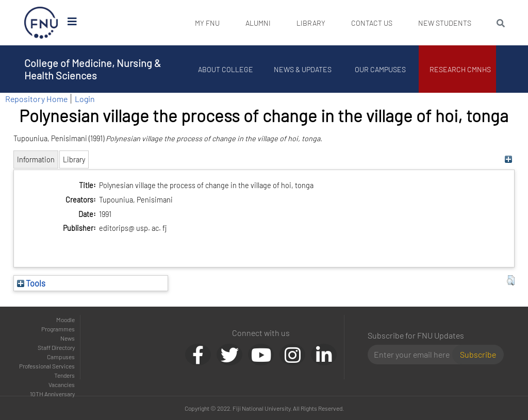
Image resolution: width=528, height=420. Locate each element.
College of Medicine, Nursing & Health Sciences (93, 69)
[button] (511, 280)
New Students (445, 23)
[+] (508, 159)
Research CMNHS (460, 69)
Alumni (258, 23)
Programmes (58, 329)
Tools (31, 283)
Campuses (61, 357)
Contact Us (372, 23)
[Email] (414, 355)
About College (226, 69)
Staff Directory (56, 347)
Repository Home (36, 99)
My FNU (207, 23)
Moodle (65, 320)
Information (36, 159)
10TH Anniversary (52, 394)
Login (85, 99)
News (68, 338)
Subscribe (478, 354)
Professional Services (47, 366)
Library (311, 23)
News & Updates (303, 69)
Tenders (64, 375)
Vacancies (62, 384)
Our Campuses (380, 69)
